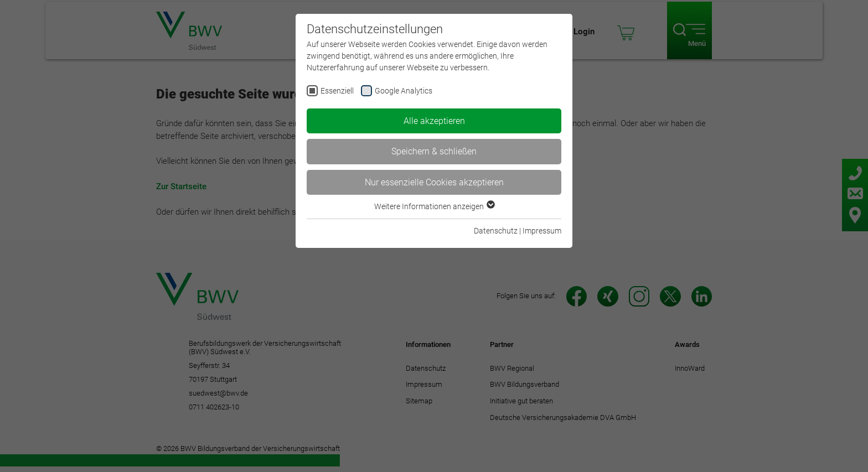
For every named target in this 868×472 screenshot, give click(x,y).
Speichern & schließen (434, 151)
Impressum (542, 231)
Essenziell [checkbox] (337, 91)
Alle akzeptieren (434, 121)
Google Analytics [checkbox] (404, 91)
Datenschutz (496, 231)
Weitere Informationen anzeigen (434, 206)
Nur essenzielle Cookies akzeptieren (434, 182)
